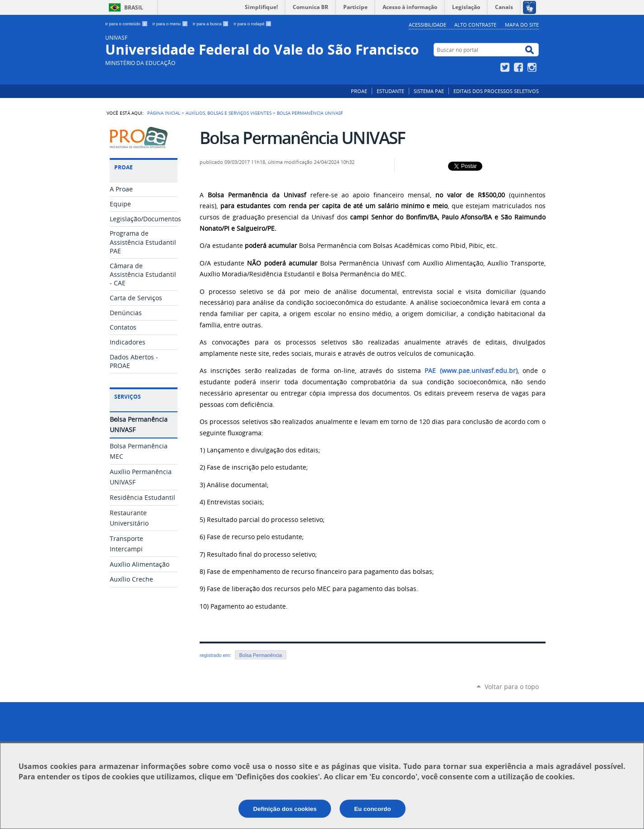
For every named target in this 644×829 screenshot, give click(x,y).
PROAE (359, 91)
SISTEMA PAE (429, 91)
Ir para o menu (171, 24)
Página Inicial (164, 113)
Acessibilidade (427, 25)
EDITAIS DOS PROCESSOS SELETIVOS (496, 91)
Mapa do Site (522, 25)
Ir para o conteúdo (127, 24)
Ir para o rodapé (252, 24)
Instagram (533, 67)
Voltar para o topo (512, 687)
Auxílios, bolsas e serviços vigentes (229, 113)
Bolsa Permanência (261, 655)
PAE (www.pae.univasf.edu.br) (471, 371)
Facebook (520, 67)
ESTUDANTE (390, 91)
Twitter (506, 67)
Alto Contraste (475, 25)
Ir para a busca (212, 24)
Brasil (134, 7)
